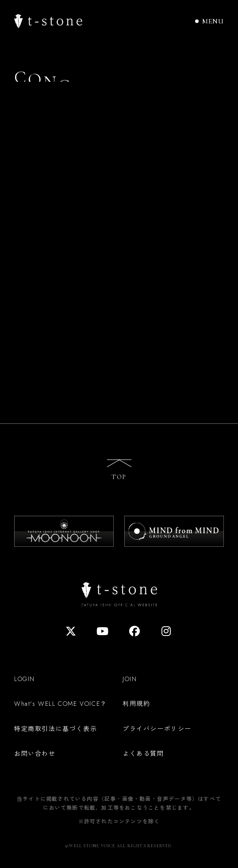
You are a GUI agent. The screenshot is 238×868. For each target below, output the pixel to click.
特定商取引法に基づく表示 (56, 728)
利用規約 (136, 703)
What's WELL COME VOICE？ (61, 704)
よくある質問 (143, 753)
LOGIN (25, 679)
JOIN (130, 679)
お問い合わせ (35, 753)
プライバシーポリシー (157, 728)
